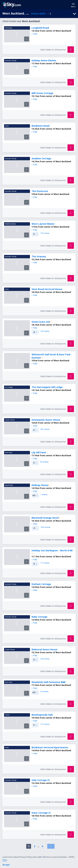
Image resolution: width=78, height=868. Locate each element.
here (5, 860)
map (34, 34)
